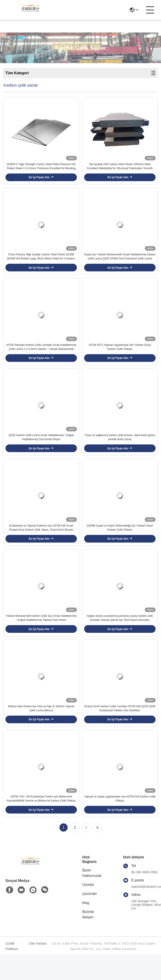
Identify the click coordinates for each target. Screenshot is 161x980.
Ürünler (88, 910)
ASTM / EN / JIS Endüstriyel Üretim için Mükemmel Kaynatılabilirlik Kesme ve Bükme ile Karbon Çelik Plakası (41, 824)
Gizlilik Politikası (12, 972)
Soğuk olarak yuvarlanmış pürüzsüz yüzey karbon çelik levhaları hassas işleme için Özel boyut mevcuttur (120, 637)
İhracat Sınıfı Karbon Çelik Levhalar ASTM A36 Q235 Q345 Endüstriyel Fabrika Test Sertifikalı (120, 731)
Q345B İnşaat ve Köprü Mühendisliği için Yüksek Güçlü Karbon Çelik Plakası (120, 544)
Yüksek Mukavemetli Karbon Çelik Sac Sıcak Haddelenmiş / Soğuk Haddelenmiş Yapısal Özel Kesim (41, 637)
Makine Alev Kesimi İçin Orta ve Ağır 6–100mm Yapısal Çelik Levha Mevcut (41, 731)
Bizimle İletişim (88, 940)
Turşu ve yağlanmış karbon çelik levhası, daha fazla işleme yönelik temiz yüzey (120, 450)
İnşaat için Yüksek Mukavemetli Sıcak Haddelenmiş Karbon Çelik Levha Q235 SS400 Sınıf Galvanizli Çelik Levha (120, 263)
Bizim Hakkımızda (92, 899)
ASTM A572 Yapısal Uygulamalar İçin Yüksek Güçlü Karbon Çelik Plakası (120, 356)
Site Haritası (38, 969)
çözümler (90, 919)
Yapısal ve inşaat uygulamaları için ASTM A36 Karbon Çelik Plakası (120, 824)
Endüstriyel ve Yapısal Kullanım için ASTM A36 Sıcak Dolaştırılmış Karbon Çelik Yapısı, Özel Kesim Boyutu (41, 544)
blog (86, 928)
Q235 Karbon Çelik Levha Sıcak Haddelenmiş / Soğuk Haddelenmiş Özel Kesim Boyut (41, 450)
